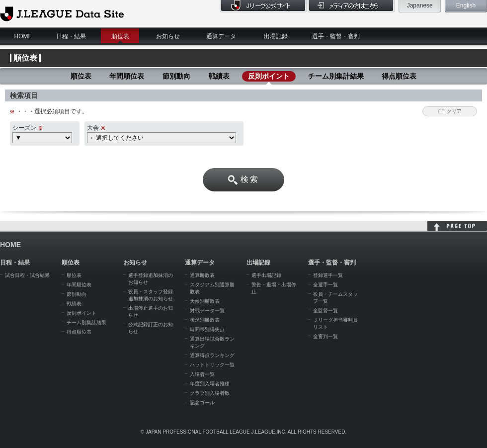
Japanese (420, 5)
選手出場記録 (266, 275)
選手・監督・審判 (336, 36)
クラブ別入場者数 (210, 393)
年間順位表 (127, 76)
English (466, 5)
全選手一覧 (325, 285)
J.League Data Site (62, 13)
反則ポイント (269, 76)
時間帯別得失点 (207, 329)
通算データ (221, 36)
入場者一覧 (202, 374)
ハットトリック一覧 (212, 365)
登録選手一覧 (328, 275)
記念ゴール (202, 403)
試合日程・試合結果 (27, 275)
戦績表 (219, 76)
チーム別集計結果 (336, 76)
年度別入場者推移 (210, 384)
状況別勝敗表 (205, 320)
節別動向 (176, 76)
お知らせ (168, 36)
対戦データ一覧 (207, 311)
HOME (23, 36)
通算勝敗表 (202, 275)
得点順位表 (399, 76)
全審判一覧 (325, 336)
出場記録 (276, 36)
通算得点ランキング (212, 355)
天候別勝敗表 (205, 301)
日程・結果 (71, 36)
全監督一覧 (325, 311)
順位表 (120, 36)
